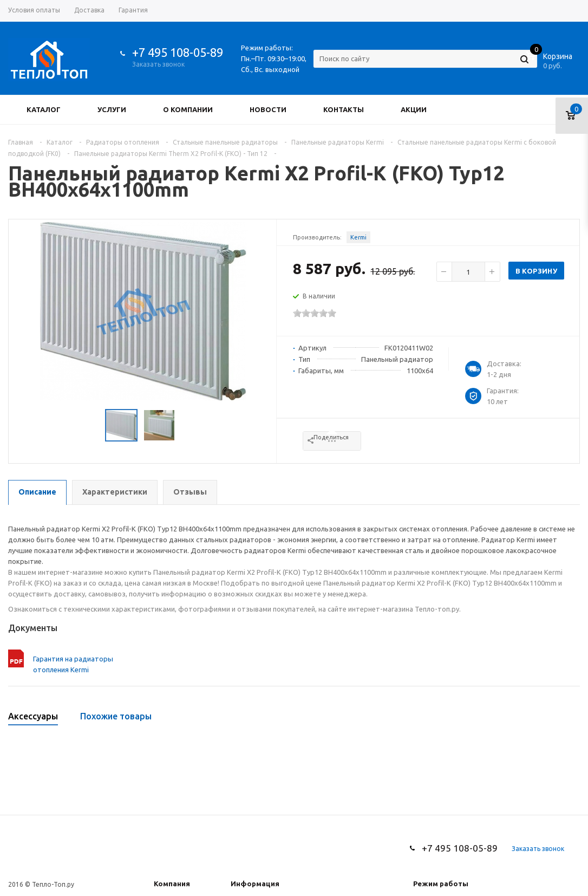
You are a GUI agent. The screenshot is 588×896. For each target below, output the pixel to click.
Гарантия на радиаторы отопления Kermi (73, 664)
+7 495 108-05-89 (178, 52)
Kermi (358, 237)
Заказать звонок (158, 64)
